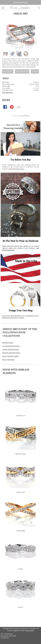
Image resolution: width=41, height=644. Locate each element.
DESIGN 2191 (20, 492)
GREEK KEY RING (21, 454)
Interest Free (13, 125)
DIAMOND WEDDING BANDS (11, 353)
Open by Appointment (21, 2)
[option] (5, 54)
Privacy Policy (30, 630)
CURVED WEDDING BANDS (11, 349)
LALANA (20, 569)
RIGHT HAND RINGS (8, 360)
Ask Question (8, 71)
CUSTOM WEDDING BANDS (11, 346)
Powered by (20, 116)
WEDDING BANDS (8, 343)
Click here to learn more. (16, 169)
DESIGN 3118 (20, 416)
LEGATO (21, 607)
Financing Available (13, 128)
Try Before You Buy (22, 71)
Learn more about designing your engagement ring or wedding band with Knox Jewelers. (20, 317)
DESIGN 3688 (20, 531)
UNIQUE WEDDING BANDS (10, 356)
